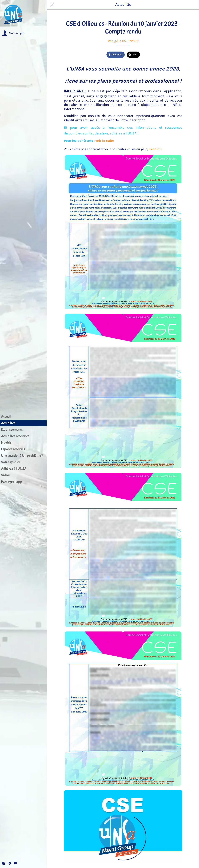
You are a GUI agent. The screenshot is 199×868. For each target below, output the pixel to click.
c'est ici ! (156, 149)
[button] (13, 33)
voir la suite (105, 141)
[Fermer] (52, 5)
